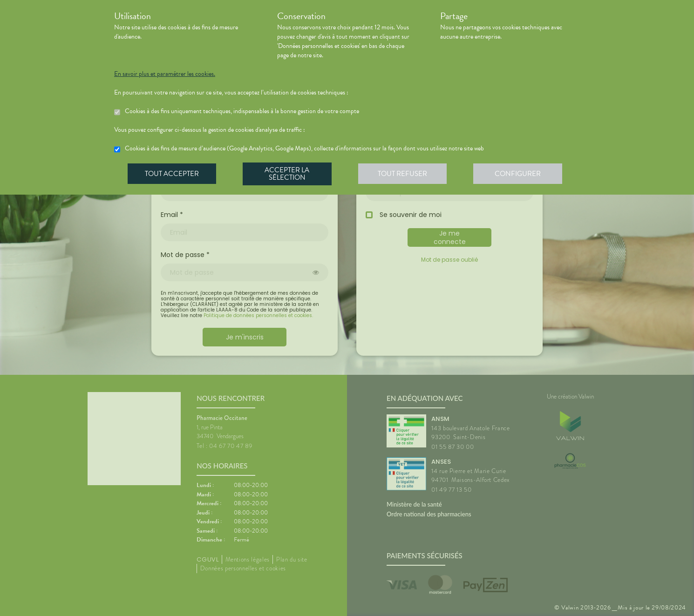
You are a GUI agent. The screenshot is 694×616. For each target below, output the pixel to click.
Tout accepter (172, 174)
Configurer (522, 174)
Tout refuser (405, 174)
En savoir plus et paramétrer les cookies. (165, 74)
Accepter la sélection (289, 174)
